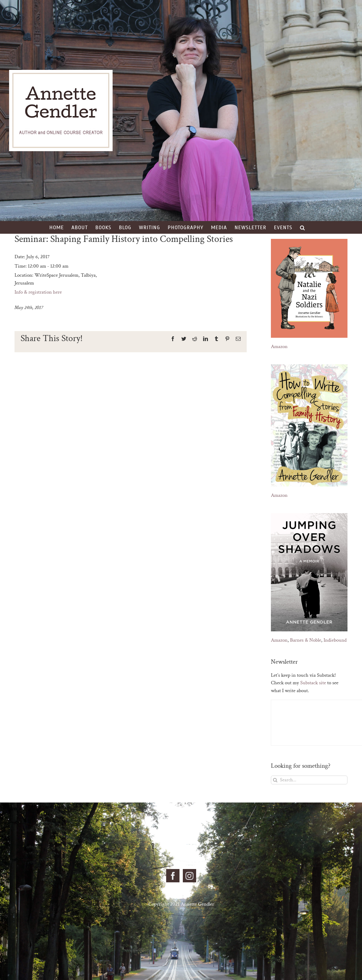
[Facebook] (173, 876)
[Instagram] (189, 876)
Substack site (313, 683)
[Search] (275, 780)
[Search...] (309, 780)
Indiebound (335, 640)
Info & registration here (38, 292)
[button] (303, 227)
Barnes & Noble (306, 640)
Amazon (279, 347)
